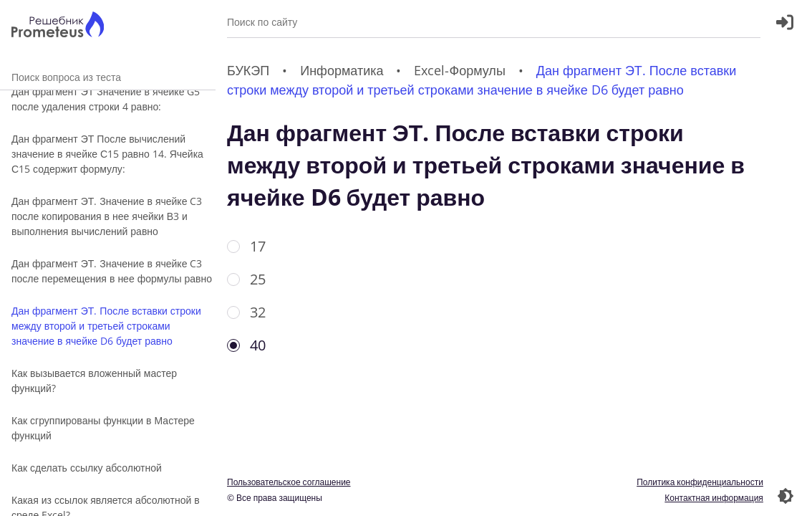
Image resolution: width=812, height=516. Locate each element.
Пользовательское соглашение (289, 482)
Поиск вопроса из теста (108, 77)
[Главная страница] (58, 26)
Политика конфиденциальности (700, 482)
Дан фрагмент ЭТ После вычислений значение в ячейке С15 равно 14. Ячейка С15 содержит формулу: (107, 154)
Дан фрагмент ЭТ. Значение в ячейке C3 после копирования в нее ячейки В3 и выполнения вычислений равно (107, 216)
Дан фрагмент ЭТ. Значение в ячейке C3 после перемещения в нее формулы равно (112, 271)
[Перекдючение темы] (786, 496)
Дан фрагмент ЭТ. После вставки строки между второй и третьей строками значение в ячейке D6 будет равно (106, 326)
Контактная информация (714, 498)
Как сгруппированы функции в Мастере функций (103, 428)
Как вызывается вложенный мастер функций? (94, 381)
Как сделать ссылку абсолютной (87, 468)
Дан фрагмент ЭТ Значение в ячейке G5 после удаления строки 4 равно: (106, 99)
